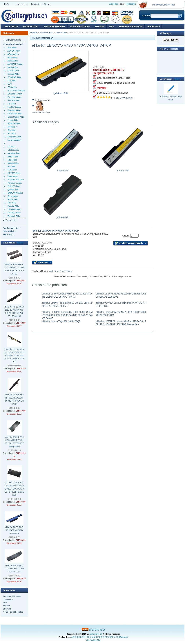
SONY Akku (12, 199)
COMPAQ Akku (14, 77)
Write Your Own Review (60, 271)
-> (15, 44)
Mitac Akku (12, 160)
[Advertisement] (171, 63)
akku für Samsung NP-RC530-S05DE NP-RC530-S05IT (14, 569)
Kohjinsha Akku (14, 137)
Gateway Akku (13, 110)
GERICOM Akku (14, 114)
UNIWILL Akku (13, 213)
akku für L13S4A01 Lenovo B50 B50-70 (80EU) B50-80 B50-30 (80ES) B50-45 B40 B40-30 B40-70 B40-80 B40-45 (68, 315)
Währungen (165, 33)
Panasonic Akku (14, 183)
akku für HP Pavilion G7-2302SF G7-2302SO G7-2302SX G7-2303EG (14, 269)
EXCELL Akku (13, 100)
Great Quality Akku (15, 117)
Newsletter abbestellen (13, 612)
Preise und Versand (12, 596)
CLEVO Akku (13, 71)
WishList (124, 637)
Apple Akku (12, 57)
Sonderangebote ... (12, 228)
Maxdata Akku (13, 153)
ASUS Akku (12, 61)
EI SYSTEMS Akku (16, 90)
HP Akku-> (12, 127)
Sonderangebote (55, 27)
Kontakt (6, 606)
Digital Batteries (13, 40)
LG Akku (11, 147)
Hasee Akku (12, 120)
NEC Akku (12, 170)
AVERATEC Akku (15, 64)
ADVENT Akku (13, 51)
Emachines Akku (14, 94)
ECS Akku (12, 87)
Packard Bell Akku (15, 180)
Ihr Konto (154, 27)
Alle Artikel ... (9, 234)
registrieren (131, 4)
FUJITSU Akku (14, 107)
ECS (9, 84)
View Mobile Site (93, 640)
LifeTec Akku (13, 150)
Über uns (20, 4)
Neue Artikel (31, 27)
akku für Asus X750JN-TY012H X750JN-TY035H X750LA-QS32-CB (14, 399)
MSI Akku (11, 166)
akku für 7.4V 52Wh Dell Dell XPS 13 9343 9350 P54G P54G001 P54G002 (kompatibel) (14, 489)
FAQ (6, 4)
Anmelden (114, 4)
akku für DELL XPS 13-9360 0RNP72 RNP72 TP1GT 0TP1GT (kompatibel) (14, 442)
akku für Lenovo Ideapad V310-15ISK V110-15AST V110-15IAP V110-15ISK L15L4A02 (14, 355)
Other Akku (12, 176)
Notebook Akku (80, 27)
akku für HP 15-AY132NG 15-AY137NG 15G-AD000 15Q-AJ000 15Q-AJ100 (14, 311)
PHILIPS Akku (13, 186)
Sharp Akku (12, 196)
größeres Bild (62, 170)
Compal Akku (13, 74)
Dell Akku (11, 81)
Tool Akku (10, 220)
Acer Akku (11, 48)
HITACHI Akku (13, 123)
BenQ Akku (12, 67)
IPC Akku (11, 133)
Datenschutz (9, 599)
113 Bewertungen (124, 98)
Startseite (11, 27)
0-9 (118, 637)
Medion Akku (13, 157)
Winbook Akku (13, 216)
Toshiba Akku (13, 206)
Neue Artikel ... (10, 231)
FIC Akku (11, 104)
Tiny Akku (11, 203)
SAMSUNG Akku (15, 193)
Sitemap (100, 27)
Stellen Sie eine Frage (41, 112)
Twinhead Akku (14, 209)
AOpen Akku (13, 54)
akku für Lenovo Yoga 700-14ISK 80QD (61, 321)
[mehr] (20, 243)
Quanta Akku (13, 190)
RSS (112, 27)
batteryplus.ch (96, 634)
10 (104, 630)
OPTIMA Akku (13, 173)
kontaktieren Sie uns (41, 4)
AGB (5, 603)
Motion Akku (12, 163)
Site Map (7, 609)
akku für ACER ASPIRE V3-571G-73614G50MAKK (14, 530)
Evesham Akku (14, 97)
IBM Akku (11, 130)
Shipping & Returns (131, 27)
